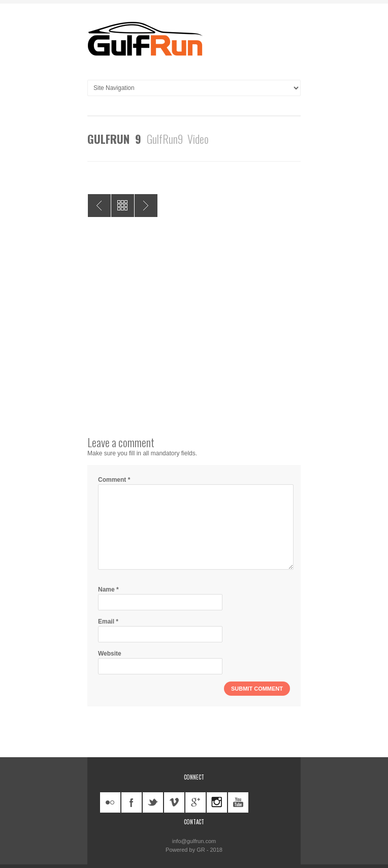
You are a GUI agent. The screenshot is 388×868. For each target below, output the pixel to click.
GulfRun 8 (99, 206)
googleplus (196, 802)
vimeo (174, 802)
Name (108, 590)
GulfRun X (146, 206)
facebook (132, 802)
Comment (114, 480)
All (123, 206)
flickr (110, 802)
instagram (217, 802)
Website (110, 654)
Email (108, 622)
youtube (238, 802)
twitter (153, 802)
